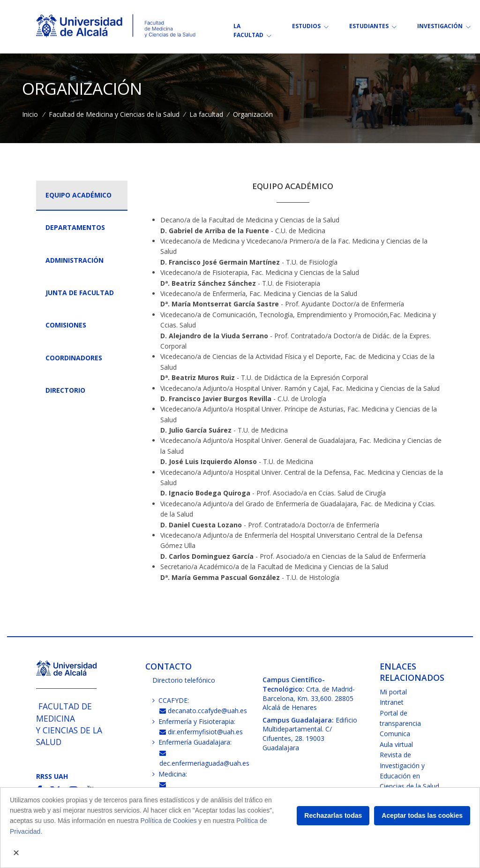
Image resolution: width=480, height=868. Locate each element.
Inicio (30, 114)
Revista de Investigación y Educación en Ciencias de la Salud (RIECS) (409, 776)
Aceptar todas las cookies (422, 815)
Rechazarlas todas (333, 815)
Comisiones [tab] (66, 325)
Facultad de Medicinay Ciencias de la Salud (69, 724)
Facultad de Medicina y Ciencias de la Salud (114, 114)
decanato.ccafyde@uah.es (203, 711)
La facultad (206, 114)
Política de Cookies (169, 821)
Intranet (392, 702)
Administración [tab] (75, 260)
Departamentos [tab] (75, 227)
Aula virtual (396, 744)
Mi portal (393, 692)
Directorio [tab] (65, 390)
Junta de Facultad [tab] (80, 293)
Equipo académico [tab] (79, 195)
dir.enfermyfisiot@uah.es (201, 732)
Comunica (395, 734)
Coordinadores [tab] (74, 358)
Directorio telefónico (184, 680)
